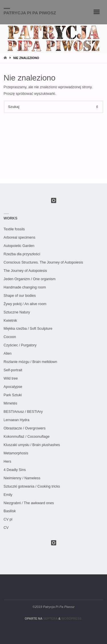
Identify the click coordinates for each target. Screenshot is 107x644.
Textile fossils (14, 229)
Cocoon (10, 337)
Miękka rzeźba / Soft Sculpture (28, 329)
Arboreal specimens (20, 237)
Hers (8, 462)
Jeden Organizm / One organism (30, 279)
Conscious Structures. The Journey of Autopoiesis (43, 262)
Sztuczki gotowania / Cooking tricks (32, 486)
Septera (50, 619)
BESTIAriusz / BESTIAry (23, 412)
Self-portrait (13, 370)
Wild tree (11, 378)
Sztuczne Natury (17, 312)
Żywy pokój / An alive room (25, 304)
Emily (8, 495)
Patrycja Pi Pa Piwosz (30, 12)
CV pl (8, 519)
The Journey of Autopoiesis (25, 271)
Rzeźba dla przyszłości (22, 254)
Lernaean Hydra (17, 420)
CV (6, 528)
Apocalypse (13, 387)
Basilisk (10, 511)
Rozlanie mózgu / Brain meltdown (31, 362)
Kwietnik (10, 321)
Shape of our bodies (20, 296)
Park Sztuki (13, 395)
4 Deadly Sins (15, 470)
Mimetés (11, 403)
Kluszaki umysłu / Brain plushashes (32, 445)
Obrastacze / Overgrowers (25, 428)
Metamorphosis (16, 453)
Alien (8, 354)
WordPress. (72, 619)
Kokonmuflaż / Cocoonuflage (27, 437)
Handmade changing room (25, 287)
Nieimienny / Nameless (22, 478)
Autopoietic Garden (19, 246)
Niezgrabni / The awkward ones (29, 503)
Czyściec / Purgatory (20, 345)
